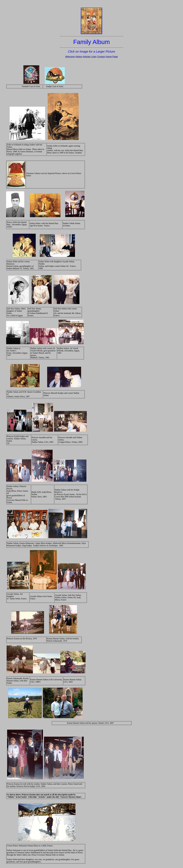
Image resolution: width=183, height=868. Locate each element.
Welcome (70, 57)
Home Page (112, 57)
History (79, 57)
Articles (87, 57)
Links (94, 57)
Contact (101, 57)
